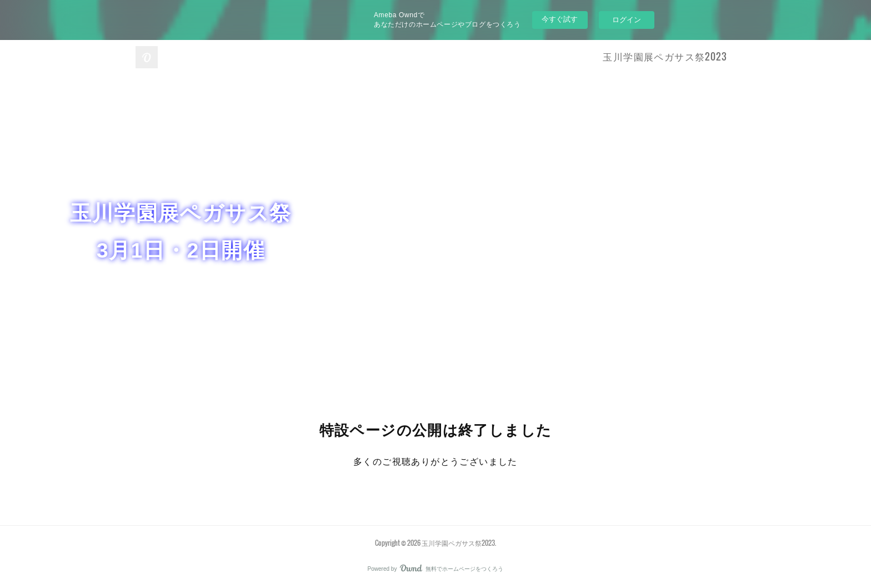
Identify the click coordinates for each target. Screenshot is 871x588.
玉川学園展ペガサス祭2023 (665, 56)
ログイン (627, 20)
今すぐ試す (560, 19)
